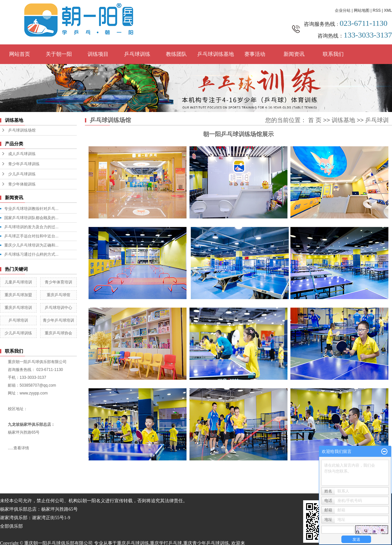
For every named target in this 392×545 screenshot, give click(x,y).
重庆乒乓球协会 (58, 333)
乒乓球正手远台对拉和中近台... (31, 236)
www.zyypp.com (34, 393)
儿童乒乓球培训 (18, 282)
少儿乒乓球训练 (22, 174)
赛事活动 (255, 54)
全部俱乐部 (11, 526)
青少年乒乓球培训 (58, 320)
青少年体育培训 (58, 282)
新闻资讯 (294, 54)
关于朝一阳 (59, 54)
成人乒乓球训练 (22, 154)
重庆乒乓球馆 (58, 295)
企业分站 (343, 10)
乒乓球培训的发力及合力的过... (31, 227)
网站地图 (362, 10)
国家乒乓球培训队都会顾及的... (31, 218)
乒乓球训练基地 (216, 54)
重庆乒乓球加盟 (18, 295)
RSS (377, 10)
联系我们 (333, 54)
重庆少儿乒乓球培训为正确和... (31, 245)
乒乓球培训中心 (58, 308)
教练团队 (176, 54)
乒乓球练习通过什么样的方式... (31, 254)
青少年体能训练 (22, 184)
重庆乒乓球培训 (18, 308)
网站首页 (20, 54)
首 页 (315, 120)
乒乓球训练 (137, 54)
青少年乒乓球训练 (24, 164)
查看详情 (21, 448)
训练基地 (343, 120)
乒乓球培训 (18, 320)
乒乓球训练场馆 (22, 130)
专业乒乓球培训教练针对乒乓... (31, 209)
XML (388, 10)
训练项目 (98, 54)
